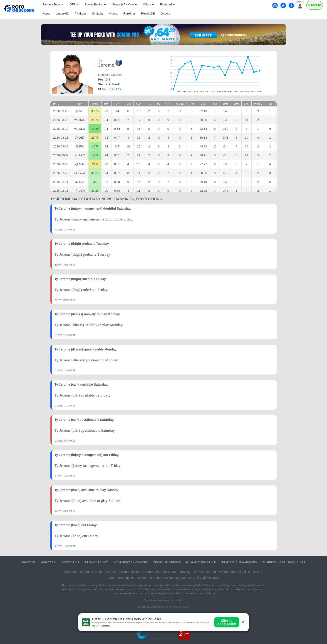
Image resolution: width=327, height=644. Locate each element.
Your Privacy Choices (131, 562)
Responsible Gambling (239, 562)
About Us (28, 562)
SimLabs (98, 13)
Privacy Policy (96, 562)
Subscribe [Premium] (315, 5)
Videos (114, 13)
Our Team (49, 562)
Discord (166, 13)
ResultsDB (148, 13)
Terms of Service (167, 562)
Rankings (129, 13)
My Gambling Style (201, 562)
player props (109, 89)
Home (46, 13)
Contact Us (70, 562)
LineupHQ (63, 13)
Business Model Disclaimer (284, 562)
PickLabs (81, 13)
